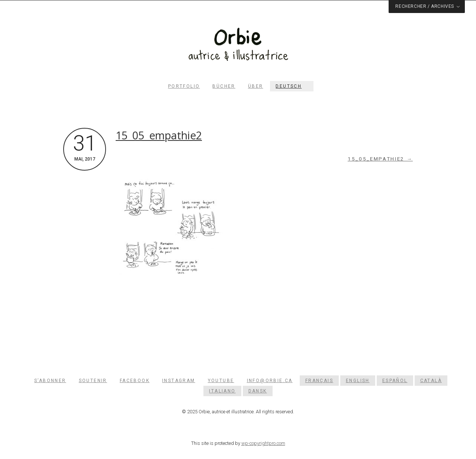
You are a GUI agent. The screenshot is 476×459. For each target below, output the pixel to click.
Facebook (135, 381)
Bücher (224, 86)
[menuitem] (292, 86)
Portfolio (184, 86)
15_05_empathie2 (159, 135)
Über (256, 86)
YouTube (221, 381)
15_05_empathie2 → (380, 159)
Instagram (179, 381)
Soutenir (93, 381)
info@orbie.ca (270, 381)
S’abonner (50, 381)
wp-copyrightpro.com (263, 443)
